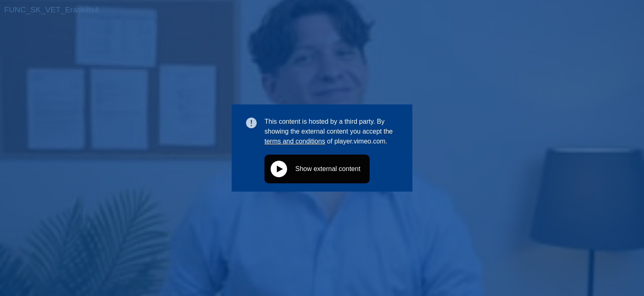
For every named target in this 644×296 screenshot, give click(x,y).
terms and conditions (295, 141)
